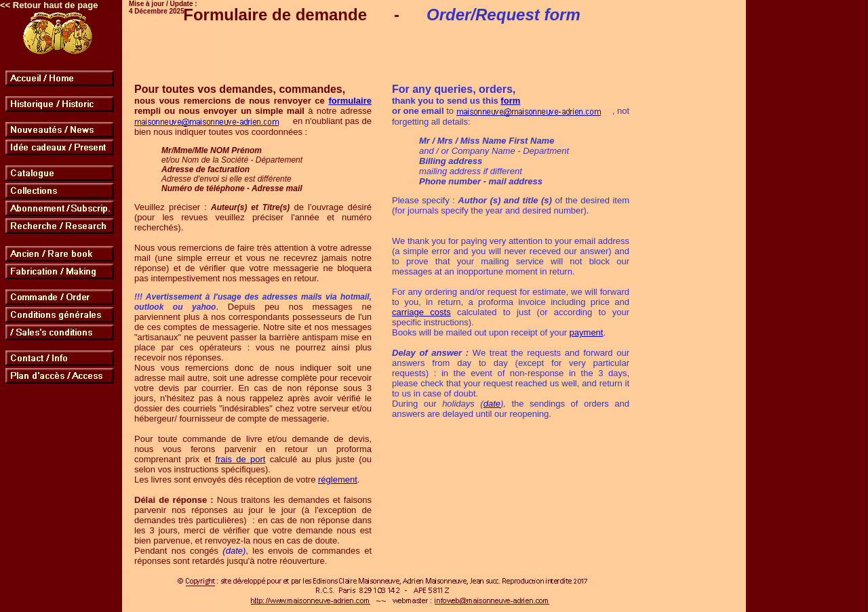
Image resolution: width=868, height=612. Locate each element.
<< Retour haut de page (49, 5)
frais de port (240, 459)
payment (587, 332)
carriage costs (421, 312)
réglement (338, 480)
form (510, 101)
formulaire (350, 101)
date (492, 404)
